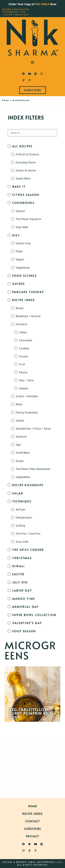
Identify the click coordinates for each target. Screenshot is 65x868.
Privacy (32, 836)
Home (6, 100)
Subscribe (33, 829)
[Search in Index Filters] (32, 133)
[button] (33, 62)
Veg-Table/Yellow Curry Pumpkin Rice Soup (30, 713)
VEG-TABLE (42, 4)
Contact (33, 821)
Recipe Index (32, 814)
